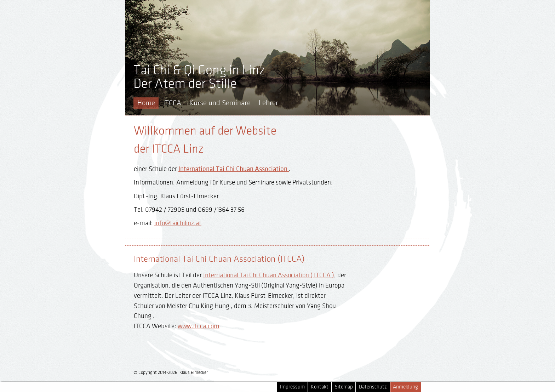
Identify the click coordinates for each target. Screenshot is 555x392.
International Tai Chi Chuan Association (234, 169)
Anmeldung (405, 387)
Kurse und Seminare (220, 103)
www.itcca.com (199, 326)
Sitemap (344, 387)
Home (146, 103)
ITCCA (172, 103)
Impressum (292, 387)
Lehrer (268, 103)
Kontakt (320, 387)
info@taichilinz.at (178, 223)
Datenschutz (373, 387)
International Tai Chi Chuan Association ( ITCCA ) (269, 275)
